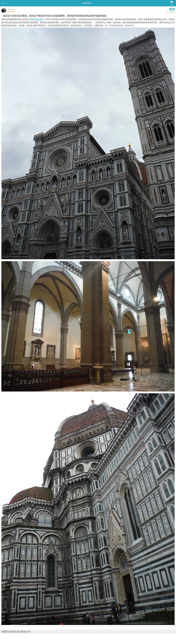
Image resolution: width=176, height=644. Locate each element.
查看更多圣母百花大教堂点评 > (17, 632)
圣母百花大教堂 (37, 19)
